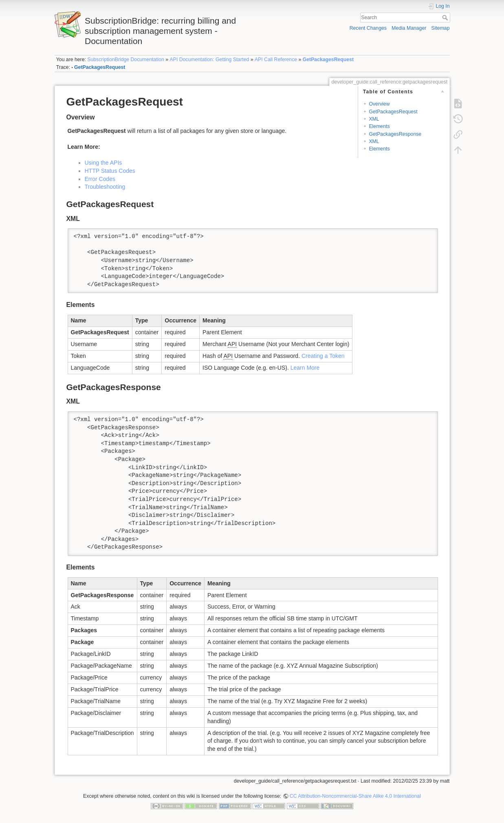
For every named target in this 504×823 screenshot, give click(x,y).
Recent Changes (368, 28)
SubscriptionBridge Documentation (126, 60)
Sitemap (441, 28)
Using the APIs (103, 163)
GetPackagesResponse (395, 134)
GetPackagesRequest (328, 60)
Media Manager (409, 28)
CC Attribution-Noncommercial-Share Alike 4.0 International (355, 796)
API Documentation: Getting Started (210, 60)
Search (446, 18)
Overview (379, 104)
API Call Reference (276, 60)
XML (374, 119)
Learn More (305, 368)
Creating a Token (323, 356)
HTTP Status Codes (110, 171)
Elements (379, 126)
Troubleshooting (105, 187)
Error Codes (100, 179)
